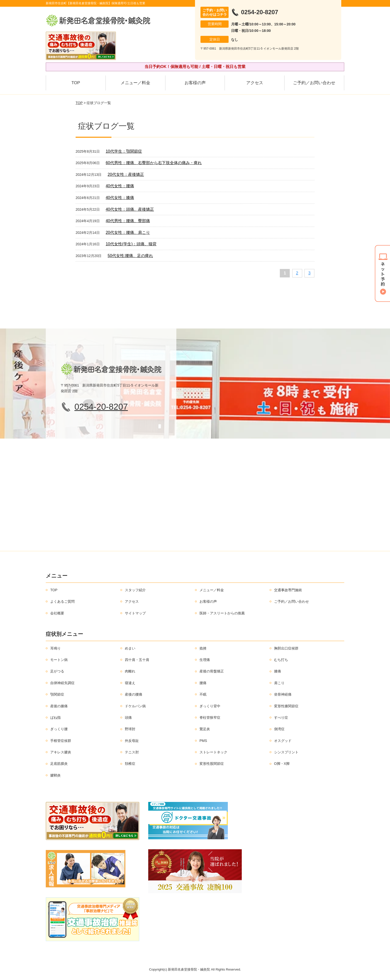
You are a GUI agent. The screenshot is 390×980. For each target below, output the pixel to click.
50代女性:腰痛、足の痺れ (130, 256)
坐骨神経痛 (283, 694)
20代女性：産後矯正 (126, 174)
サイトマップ (135, 613)
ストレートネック (213, 752)
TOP (76, 83)
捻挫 (203, 648)
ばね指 (55, 718)
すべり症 (281, 718)
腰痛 (203, 683)
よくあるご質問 (62, 601)
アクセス (255, 83)
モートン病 (59, 660)
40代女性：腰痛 (120, 186)
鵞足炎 (205, 729)
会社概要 (57, 613)
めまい (130, 648)
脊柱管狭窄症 (210, 718)
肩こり (279, 683)
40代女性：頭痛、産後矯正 (130, 209)
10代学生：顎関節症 (124, 151)
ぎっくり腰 (59, 729)
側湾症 (279, 729)
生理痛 (205, 660)
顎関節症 (57, 694)
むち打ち (281, 660)
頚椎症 (130, 764)
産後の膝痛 (59, 706)
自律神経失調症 (62, 683)
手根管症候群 (61, 741)
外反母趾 (132, 741)
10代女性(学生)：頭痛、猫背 (131, 244)
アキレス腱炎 (61, 752)
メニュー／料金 (135, 83)
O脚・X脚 (282, 764)
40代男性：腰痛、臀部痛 (128, 221)
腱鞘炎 (55, 775)
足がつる (57, 671)
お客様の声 (195, 83)
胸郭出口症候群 (286, 648)
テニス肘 (132, 752)
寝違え (130, 683)
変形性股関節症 (212, 764)
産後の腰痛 (134, 694)
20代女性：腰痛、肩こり (128, 232)
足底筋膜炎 (59, 764)
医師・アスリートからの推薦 (222, 613)
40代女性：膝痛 (120, 198)
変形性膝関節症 (286, 706)
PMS (203, 741)
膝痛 (278, 671)
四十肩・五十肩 (137, 660)
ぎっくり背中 (210, 706)
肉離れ (130, 671)
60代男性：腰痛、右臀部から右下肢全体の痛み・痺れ (154, 163)
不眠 (203, 694)
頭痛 (128, 718)
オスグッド (283, 741)
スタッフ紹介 (135, 590)
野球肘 (130, 729)
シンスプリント (286, 752)
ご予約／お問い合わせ (314, 83)
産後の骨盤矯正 (212, 671)
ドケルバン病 (135, 706)
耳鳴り (55, 648)
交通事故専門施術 (288, 590)
